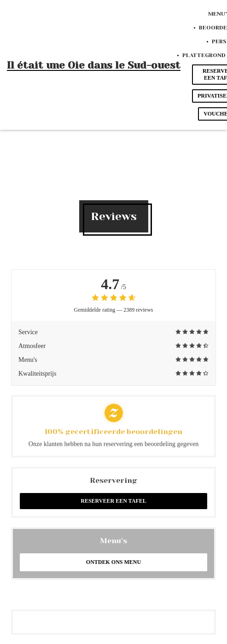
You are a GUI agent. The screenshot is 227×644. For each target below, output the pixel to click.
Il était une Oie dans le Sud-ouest (94, 65)
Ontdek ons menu (113, 562)
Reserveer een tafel (113, 501)
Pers (219, 41)
